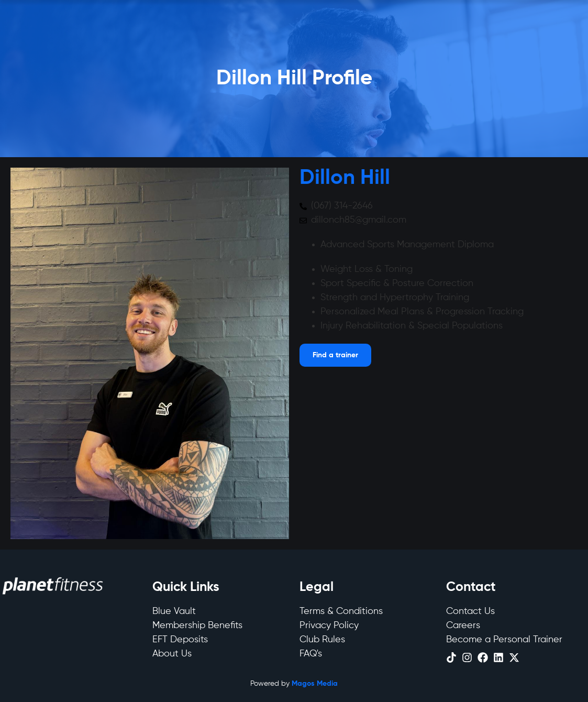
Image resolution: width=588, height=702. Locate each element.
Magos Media (315, 684)
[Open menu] (335, 355)
